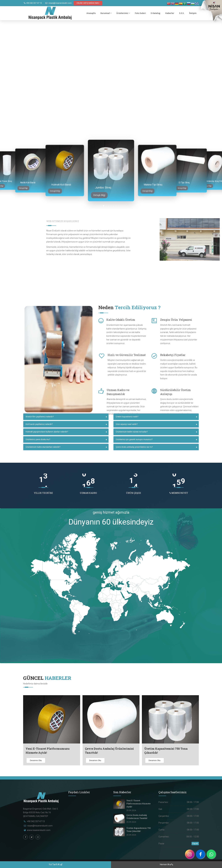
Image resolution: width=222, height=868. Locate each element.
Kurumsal (106, 13)
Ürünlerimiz (123, 13)
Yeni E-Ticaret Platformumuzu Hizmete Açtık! (139, 804)
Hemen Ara (166, 864)
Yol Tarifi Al (55, 864)
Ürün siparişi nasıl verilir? (127, 424)
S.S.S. (182, 13)
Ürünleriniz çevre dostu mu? (38, 439)
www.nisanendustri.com (39, 830)
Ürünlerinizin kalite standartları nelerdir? (43, 447)
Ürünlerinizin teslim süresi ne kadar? (132, 432)
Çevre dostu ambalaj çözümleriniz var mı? (134, 447)
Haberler (170, 13)
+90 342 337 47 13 (33, 3)
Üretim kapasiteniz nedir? (127, 417)
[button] (104, 206)
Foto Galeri (140, 13)
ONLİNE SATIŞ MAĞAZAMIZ (88, 3)
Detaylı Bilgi (23, 188)
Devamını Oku (36, 760)
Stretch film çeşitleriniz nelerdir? (40, 417)
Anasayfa (91, 13)
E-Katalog (156, 13)
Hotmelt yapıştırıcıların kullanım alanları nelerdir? (47, 432)
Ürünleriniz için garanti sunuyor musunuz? (134, 439)
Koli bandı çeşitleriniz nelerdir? (39, 424)
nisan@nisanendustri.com (59, 3)
